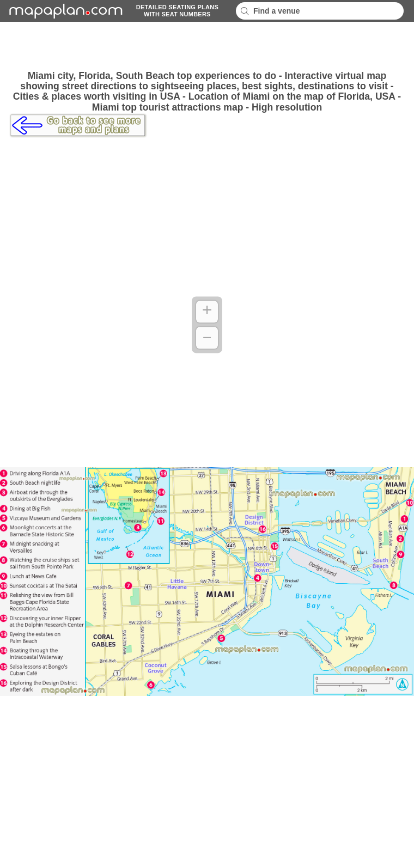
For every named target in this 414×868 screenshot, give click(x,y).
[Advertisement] (207, 46)
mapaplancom (64, 11)
